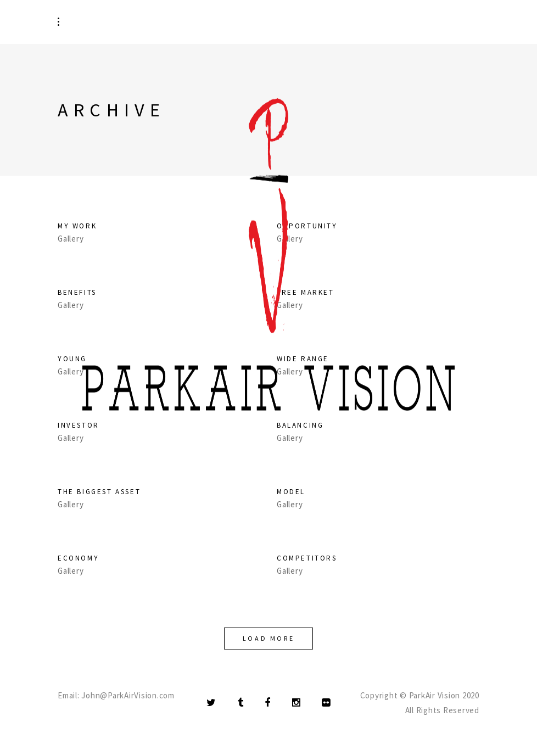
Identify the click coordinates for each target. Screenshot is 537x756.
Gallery (71, 505)
